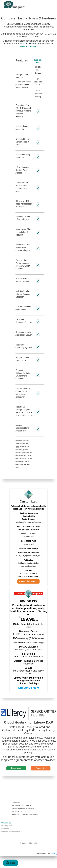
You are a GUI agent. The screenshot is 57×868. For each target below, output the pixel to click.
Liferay (54, 854)
